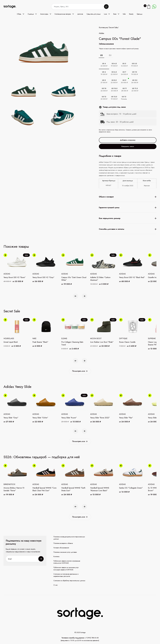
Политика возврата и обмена (63, 543)
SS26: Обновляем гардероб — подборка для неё (42, 457)
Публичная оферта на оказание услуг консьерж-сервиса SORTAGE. (66, 569)
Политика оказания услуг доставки (65, 552)
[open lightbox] (51, 105)
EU (110, 55)
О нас (56, 585)
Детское (80, 14)
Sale (124, 14)
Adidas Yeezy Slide (17, 387)
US (101, 55)
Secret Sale (113, 28)
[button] (20, 14)
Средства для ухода (93, 14)
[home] (11, 7)
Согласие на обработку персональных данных (69, 581)
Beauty (131, 14)
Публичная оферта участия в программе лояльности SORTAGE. (67, 562)
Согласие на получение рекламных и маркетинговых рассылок (66, 575)
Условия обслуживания (61, 548)
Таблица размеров (106, 44)
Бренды (140, 14)
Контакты (56, 557)
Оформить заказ (128, 146)
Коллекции (103, 28)
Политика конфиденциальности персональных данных (69, 538)
